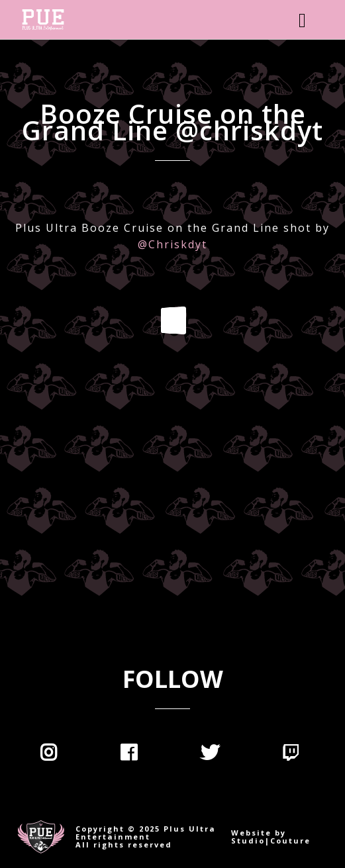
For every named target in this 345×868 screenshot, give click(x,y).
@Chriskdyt (172, 244)
